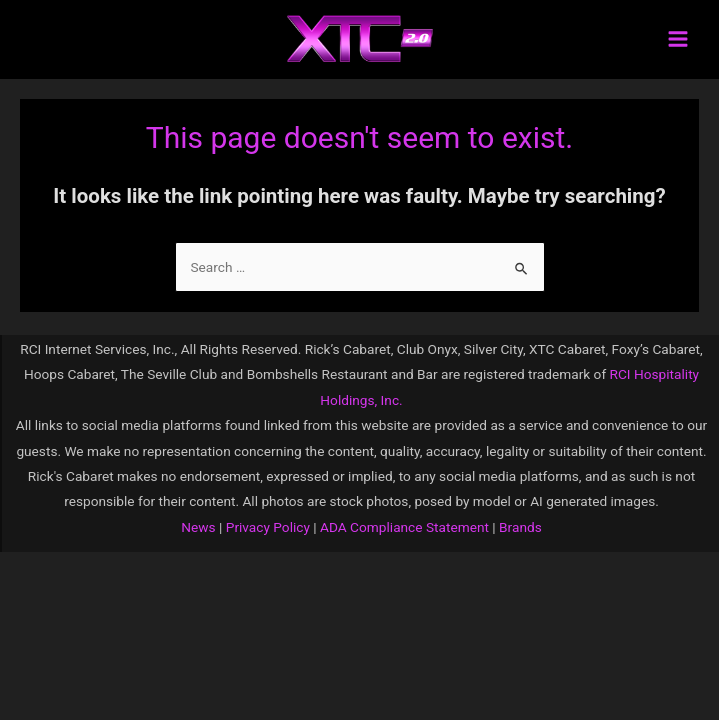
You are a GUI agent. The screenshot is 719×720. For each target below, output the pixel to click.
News (198, 527)
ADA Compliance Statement (404, 527)
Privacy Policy (266, 527)
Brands (520, 527)
